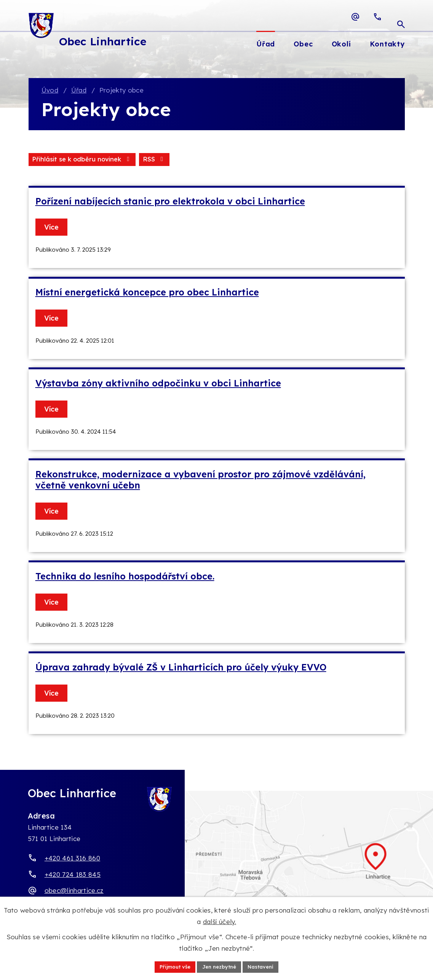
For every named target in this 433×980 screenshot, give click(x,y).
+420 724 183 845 (73, 875)
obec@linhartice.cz (74, 891)
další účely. (220, 921)
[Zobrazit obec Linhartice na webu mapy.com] (216, 866)
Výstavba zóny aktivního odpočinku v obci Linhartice (158, 384)
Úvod (50, 91)
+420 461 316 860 (72, 859)
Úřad (79, 91)
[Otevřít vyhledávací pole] (401, 17)
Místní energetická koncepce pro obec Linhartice (147, 293)
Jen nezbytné (220, 966)
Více (53, 228)
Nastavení (264, 966)
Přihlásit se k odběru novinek (118, 160)
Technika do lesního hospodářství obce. (125, 577)
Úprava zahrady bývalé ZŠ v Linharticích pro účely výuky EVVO (181, 668)
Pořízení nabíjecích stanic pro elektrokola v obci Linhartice (170, 202)
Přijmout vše (172, 966)
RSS (44, 160)
